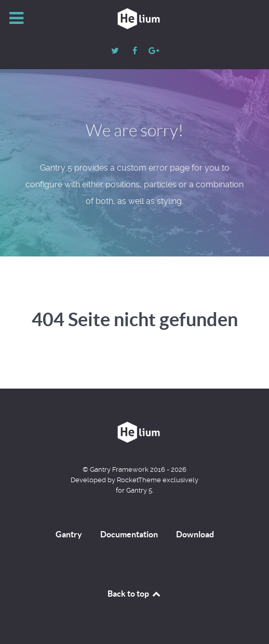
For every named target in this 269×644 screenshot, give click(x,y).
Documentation (129, 534)
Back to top (134, 594)
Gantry (69, 534)
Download (195, 534)
